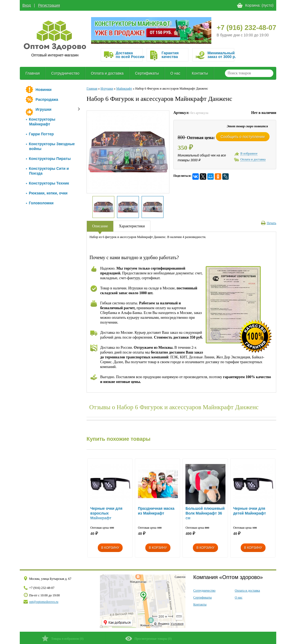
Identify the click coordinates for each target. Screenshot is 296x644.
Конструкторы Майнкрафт (41, 122)
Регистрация (49, 5)
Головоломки (40, 203)
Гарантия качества (170, 55)
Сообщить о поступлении (243, 137)
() (63, 638)
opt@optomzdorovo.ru (44, 602)
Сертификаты (147, 73)
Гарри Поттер (40, 134)
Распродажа (47, 99)
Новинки (44, 90)
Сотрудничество (65, 73)
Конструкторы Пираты (48, 159)
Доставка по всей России (129, 55)
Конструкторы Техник (47, 183)
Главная (32, 73)
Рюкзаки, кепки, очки (47, 193)
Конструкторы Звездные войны (50, 146)
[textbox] (249, 73)
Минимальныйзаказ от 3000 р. (221, 55)
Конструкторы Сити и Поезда (47, 171)
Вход (27, 5)
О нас (175, 73)
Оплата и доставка (107, 73)
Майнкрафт (124, 89)
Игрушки (43, 109)
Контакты (200, 73)
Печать (269, 223)
